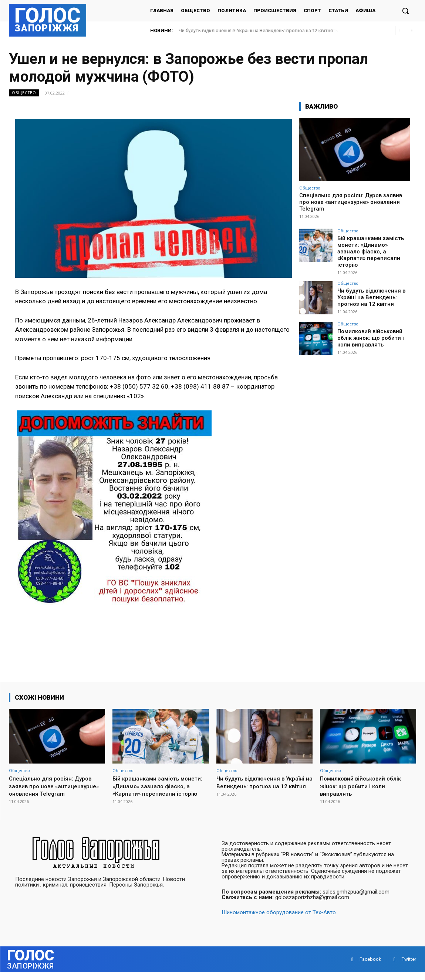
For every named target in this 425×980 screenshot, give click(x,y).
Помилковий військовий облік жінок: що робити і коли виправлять (369, 329)
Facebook (370, 967)
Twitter (409, 967)
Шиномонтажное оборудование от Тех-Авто (279, 920)
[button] (405, 11)
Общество (24, 93)
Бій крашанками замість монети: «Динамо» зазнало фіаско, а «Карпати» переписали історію (372, 247)
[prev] (400, 30)
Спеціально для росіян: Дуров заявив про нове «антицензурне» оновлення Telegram (351, 202)
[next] (411, 30)
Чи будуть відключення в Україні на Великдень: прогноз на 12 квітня (263, 30)
